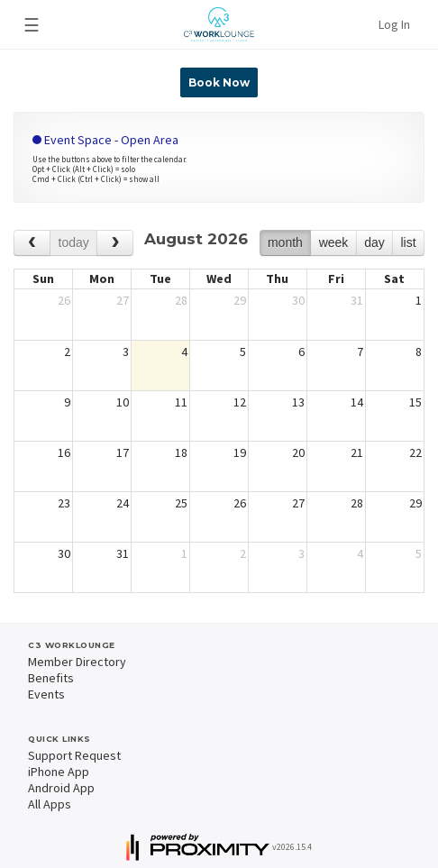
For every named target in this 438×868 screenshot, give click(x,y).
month (285, 242)
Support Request (74, 755)
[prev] (32, 243)
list (408, 242)
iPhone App (59, 772)
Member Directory (77, 662)
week (334, 242)
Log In (394, 24)
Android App (61, 788)
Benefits (51, 678)
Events (46, 694)
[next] (115, 243)
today (74, 242)
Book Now (219, 82)
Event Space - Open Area (105, 140)
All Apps (50, 804)
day (374, 242)
